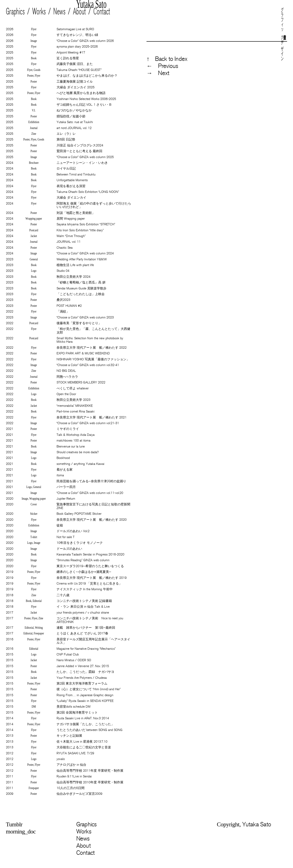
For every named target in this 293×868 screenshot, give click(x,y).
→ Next (158, 73)
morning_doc (21, 832)
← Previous (162, 66)
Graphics (15, 12)
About (79, 12)
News (59, 12)
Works (39, 12)
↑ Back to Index (167, 59)
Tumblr (14, 824)
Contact (102, 12)
